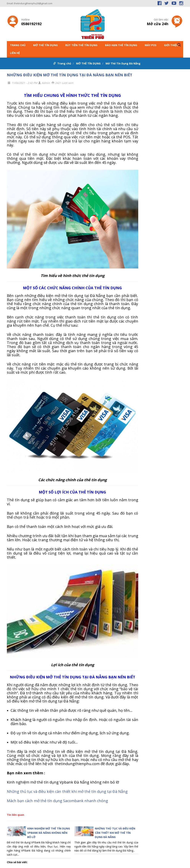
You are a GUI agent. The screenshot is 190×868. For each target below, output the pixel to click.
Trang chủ (18, 45)
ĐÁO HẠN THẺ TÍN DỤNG (121, 45)
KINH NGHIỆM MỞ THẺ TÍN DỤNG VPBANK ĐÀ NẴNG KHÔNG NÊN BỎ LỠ (49, 833)
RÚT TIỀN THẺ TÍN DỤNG (81, 45)
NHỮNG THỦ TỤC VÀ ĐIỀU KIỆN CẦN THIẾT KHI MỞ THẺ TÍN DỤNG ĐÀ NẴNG (115, 833)
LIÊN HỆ (15, 53)
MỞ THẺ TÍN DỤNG (45, 45)
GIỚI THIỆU (171, 45)
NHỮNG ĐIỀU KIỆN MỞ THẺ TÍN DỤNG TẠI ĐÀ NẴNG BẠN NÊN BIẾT (70, 75)
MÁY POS (151, 45)
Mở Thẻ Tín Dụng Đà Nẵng (123, 63)
